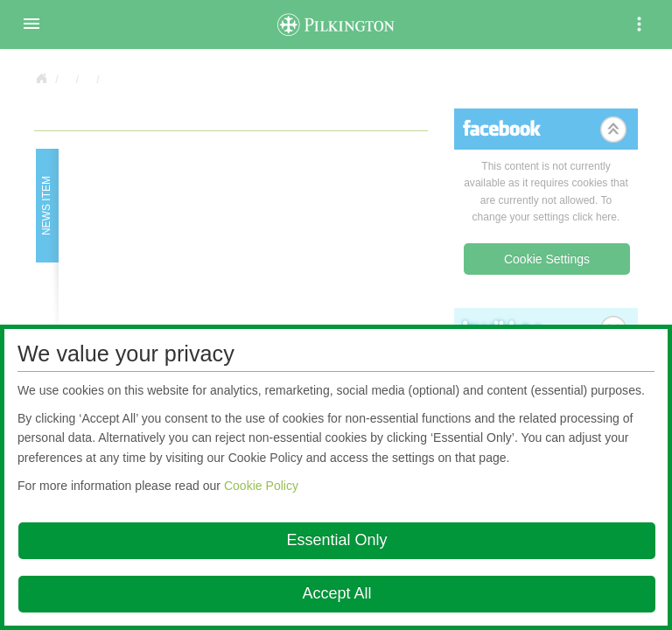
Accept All (336, 593)
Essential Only (336, 540)
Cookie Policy (261, 486)
